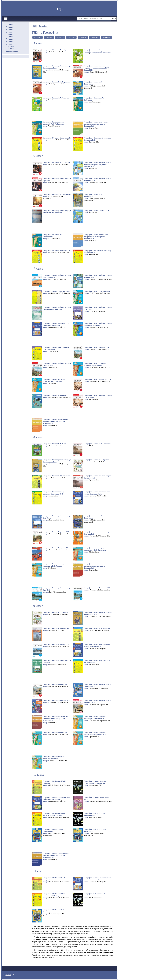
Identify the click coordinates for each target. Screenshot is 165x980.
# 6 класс (49, 37)
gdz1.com (8, 975)
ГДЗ (60, 9)
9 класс (10, 44)
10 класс (11, 46)
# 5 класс (38, 37)
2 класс (10, 27)
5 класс (10, 34)
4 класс (10, 32)
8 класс (10, 42)
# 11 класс (107, 37)
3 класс (10, 30)
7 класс (10, 39)
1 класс (10, 25)
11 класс (11, 49)
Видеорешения (12, 51)
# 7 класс (60, 37)
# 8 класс (71, 37)
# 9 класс (83, 37)
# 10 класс (94, 37)
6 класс (10, 37)
